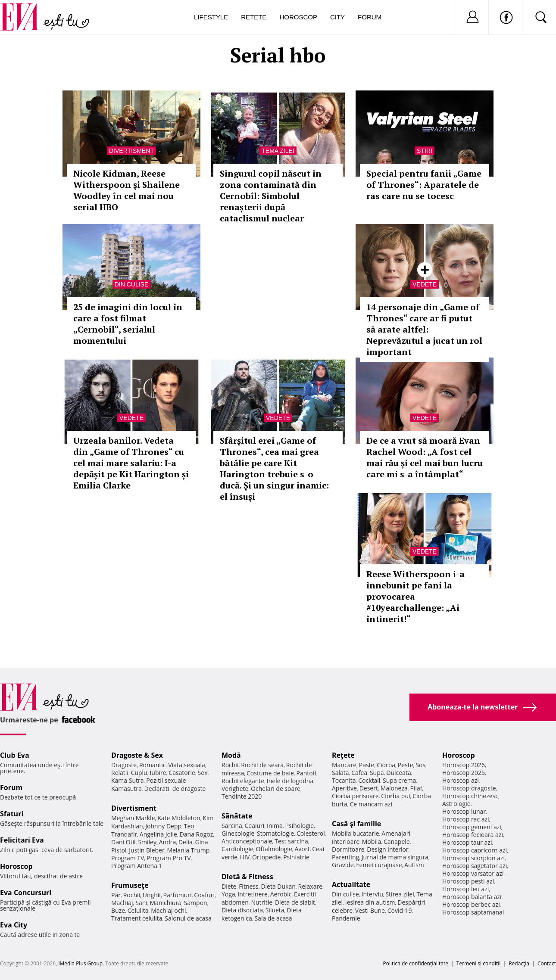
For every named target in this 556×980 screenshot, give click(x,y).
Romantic (153, 765)
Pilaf (416, 788)
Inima (275, 826)
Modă (231, 755)
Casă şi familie (356, 824)
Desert (369, 788)
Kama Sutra (127, 780)
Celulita (138, 910)
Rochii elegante (243, 781)
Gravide (343, 865)
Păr (116, 895)
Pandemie (346, 918)
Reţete (343, 755)
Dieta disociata (242, 910)
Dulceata (398, 773)
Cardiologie (237, 849)
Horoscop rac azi (466, 819)
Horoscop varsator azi (473, 873)
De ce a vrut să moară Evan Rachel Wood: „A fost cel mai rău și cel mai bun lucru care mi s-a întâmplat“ (425, 457)
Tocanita (344, 780)
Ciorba (386, 765)
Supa (377, 773)
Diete (229, 886)
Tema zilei (278, 151)
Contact (547, 963)
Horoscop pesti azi (468, 881)
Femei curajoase (379, 865)
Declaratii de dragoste (175, 789)
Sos (420, 765)
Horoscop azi (461, 780)
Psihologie (300, 826)
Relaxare (311, 886)
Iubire (158, 773)
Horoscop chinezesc (470, 796)
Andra (168, 842)
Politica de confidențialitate (416, 963)
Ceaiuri (255, 826)
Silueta (275, 910)
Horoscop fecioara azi (473, 835)
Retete (254, 17)
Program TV (128, 858)
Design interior (387, 849)
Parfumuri (178, 895)
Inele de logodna (290, 781)
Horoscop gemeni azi (472, 827)
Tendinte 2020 (242, 796)
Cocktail (369, 780)
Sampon (196, 903)
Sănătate (237, 816)
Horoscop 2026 (464, 765)
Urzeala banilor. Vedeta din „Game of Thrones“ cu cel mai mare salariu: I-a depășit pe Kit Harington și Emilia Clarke (131, 463)
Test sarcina (291, 841)
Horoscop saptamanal (473, 912)
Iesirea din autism (370, 902)
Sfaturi (12, 814)
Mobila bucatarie (356, 833)
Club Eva (15, 755)
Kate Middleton (179, 818)
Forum (370, 17)
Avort (302, 849)
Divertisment (131, 151)
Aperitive (344, 788)
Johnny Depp (163, 826)
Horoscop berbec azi (471, 904)
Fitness (249, 886)
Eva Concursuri (26, 893)
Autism (414, 865)
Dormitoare (348, 849)
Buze (118, 910)
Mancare (344, 765)
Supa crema (399, 780)
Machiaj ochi (168, 910)
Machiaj (122, 903)
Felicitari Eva (22, 840)
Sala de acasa (273, 918)
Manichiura (166, 903)
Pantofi (306, 773)
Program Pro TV (169, 858)
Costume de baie (270, 773)
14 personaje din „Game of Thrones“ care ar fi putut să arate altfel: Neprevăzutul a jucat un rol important (424, 329)
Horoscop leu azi (465, 889)
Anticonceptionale (247, 841)
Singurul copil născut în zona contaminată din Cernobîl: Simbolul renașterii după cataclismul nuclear (271, 196)
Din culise (132, 284)
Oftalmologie (274, 849)
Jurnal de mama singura (395, 857)
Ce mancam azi (371, 804)
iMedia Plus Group (80, 963)
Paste (367, 765)
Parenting (345, 857)
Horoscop (298, 17)
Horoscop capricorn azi (475, 850)
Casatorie (182, 773)
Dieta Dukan (278, 886)
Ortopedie (266, 857)
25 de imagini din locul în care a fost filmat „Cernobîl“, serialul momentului (128, 324)
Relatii (120, 773)
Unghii (152, 895)
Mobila (372, 842)
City (337, 17)
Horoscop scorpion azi (473, 858)
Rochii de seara (262, 765)
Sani (141, 903)
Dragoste (124, 765)
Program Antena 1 (137, 866)
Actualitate (351, 884)
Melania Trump (188, 850)
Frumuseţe (130, 885)
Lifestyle (211, 17)
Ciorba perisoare (355, 796)
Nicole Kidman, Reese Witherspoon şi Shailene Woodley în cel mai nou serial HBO (127, 190)
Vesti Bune (370, 910)
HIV (245, 857)
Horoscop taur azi (467, 842)
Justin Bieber (147, 850)
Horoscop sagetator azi (475, 866)
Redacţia (519, 963)
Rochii (132, 895)
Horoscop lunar (464, 811)
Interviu (372, 894)
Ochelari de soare (276, 789)
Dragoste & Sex (137, 755)
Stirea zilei (400, 894)
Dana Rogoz (197, 834)
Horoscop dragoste (469, 788)
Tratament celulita (137, 918)
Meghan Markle (133, 818)
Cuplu (139, 773)
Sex (203, 773)
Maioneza (394, 788)
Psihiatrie (296, 857)
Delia (186, 842)
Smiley (147, 842)
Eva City (14, 925)
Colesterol (311, 833)
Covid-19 (400, 910)
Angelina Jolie (158, 834)
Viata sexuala (187, 765)
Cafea (359, 773)
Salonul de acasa (188, 918)
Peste (406, 765)
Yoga (228, 894)
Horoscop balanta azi (472, 897)
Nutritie (262, 902)
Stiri (425, 151)
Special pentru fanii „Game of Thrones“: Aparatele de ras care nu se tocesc (424, 185)
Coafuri (204, 895)
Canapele (397, 842)
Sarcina (232, 826)
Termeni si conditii (479, 963)
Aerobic (281, 894)
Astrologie (456, 804)
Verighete (235, 789)
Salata (340, 773)
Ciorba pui (395, 796)
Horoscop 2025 (464, 773)
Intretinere (253, 894)
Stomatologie (275, 833)
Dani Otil (123, 842)
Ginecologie (238, 833)
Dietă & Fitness (247, 877)
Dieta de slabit (295, 902)
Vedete (425, 284)
